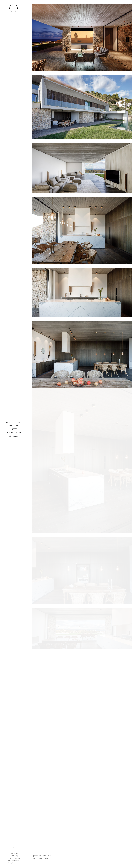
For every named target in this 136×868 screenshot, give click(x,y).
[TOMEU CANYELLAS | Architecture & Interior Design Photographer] (14, 8)
